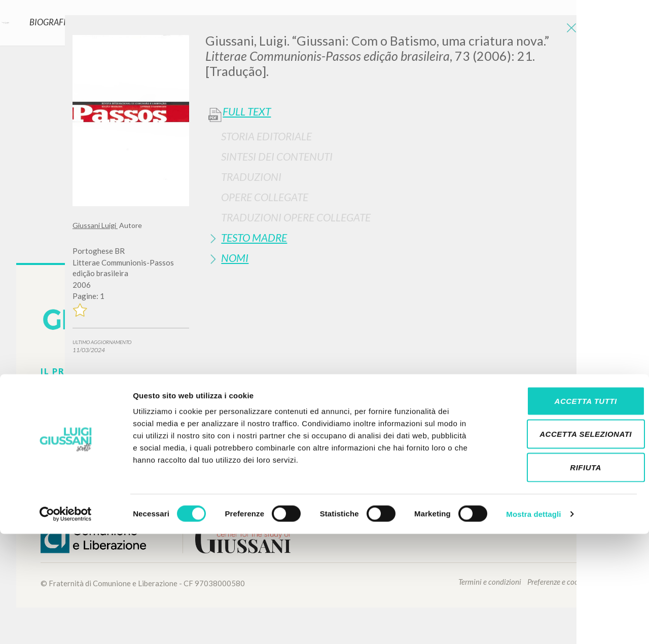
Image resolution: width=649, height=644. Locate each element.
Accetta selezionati (564, 544)
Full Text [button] (247, 111)
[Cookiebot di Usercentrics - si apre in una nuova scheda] (66, 624)
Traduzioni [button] (251, 177)
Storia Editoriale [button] (266, 136)
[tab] (391, 136)
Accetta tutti (564, 511)
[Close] (569, 30)
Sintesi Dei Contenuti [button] (277, 156)
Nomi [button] (235, 258)
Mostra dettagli (533, 624)
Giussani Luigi (95, 225)
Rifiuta (564, 577)
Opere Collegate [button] (265, 197)
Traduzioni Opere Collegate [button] (296, 217)
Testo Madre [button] (254, 237)
